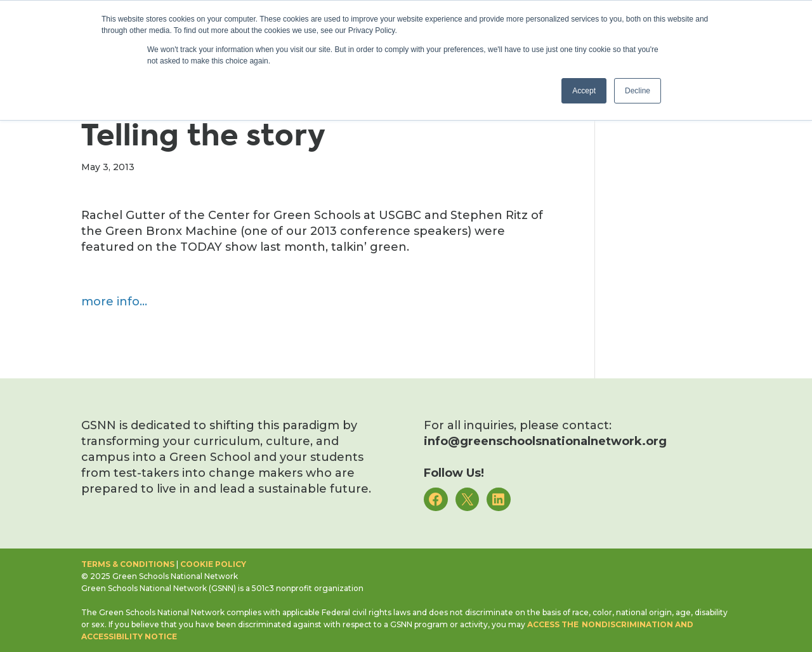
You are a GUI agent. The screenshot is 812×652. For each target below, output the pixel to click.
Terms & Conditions (128, 564)
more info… (114, 302)
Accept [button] (584, 91)
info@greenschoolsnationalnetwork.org (545, 441)
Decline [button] (638, 91)
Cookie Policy (213, 564)
